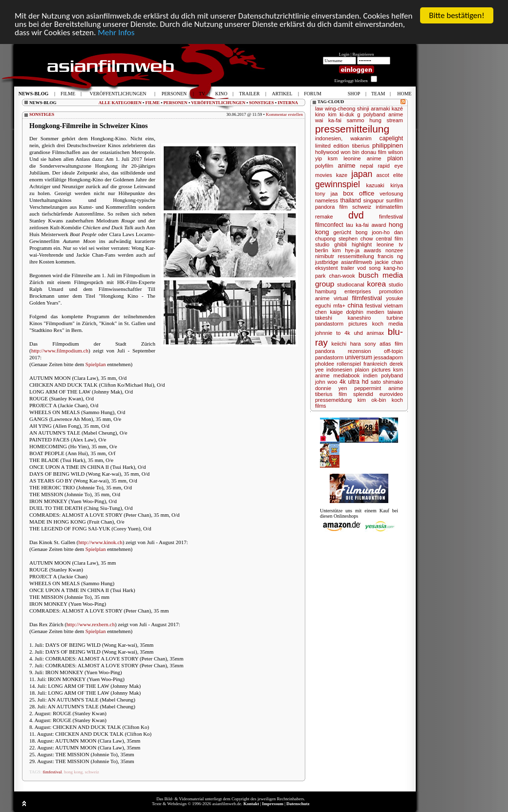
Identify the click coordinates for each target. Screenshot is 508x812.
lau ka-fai (357, 225)
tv (401, 244)
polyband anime (383, 114)
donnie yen (331, 388)
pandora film (331, 207)
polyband (392, 375)
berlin (322, 250)
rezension (360, 351)
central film (389, 239)
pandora (325, 351)
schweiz (92, 772)
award (379, 225)
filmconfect (329, 225)
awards (372, 250)
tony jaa (326, 194)
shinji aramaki (374, 109)
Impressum (273, 804)
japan (362, 174)
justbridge (327, 262)
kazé (397, 109)
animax (375, 333)
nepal (367, 166)
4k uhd (354, 333)
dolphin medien (365, 312)
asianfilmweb (357, 262)
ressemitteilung (356, 256)
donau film (374, 152)
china (355, 305)
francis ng (390, 256)
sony (370, 344)
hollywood (327, 152)
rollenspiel (349, 364)
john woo (326, 382)
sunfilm (394, 200)
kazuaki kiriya (385, 185)
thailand (351, 200)
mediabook (346, 375)
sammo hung (364, 120)
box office (359, 193)
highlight (362, 244)
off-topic (393, 351)
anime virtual (331, 298)
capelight (391, 138)
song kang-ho (386, 268)
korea (376, 284)
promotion (391, 291)
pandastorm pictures (341, 324)
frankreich (375, 364)
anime (347, 165)
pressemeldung (333, 400)
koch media (388, 324)
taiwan (395, 312)
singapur (373, 200)
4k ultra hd (354, 382)
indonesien (339, 370)
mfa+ (339, 306)
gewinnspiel (338, 184)
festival (374, 306)
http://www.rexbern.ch (91, 624)
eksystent (326, 268)
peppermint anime (379, 388)
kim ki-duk (341, 114)
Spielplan (96, 364)
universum (359, 357)
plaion (395, 158)
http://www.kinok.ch (101, 542)
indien (370, 375)
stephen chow (356, 239)
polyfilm (324, 166)
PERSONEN (176, 103)
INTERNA (288, 103)
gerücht (342, 232)
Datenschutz (298, 804)
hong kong (73, 772)
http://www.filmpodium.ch (60, 351)
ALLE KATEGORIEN (120, 103)
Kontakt (251, 804)
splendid (363, 394)
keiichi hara (346, 344)
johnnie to (328, 333)
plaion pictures (372, 370)
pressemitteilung (352, 129)
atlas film (391, 344)
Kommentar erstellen (284, 114)
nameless (327, 200)
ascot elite (390, 175)
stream (395, 120)
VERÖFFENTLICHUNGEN (218, 103)
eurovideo (391, 394)
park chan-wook (335, 276)
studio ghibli (331, 244)
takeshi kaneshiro (343, 318)
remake (324, 217)
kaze (342, 175)
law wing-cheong (335, 109)
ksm (333, 158)
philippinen (388, 145)
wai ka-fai (328, 120)
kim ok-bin (372, 400)
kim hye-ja (346, 250)
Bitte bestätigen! (457, 15)
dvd (356, 215)
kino (320, 114)
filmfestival (367, 298)
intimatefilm (389, 207)
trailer (348, 268)
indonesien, (329, 138)
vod (361, 268)
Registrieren (363, 54)
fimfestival (53, 772)
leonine (385, 244)
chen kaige (329, 312)
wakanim (361, 138)
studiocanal (351, 285)
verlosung (391, 194)
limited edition (332, 146)
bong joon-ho (373, 232)
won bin (350, 152)
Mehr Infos (116, 33)
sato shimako (387, 382)
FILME (152, 103)
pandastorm (329, 357)
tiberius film (331, 394)
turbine (395, 318)
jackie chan (389, 262)
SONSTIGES (262, 103)
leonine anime (362, 158)
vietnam (393, 306)
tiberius (361, 146)
